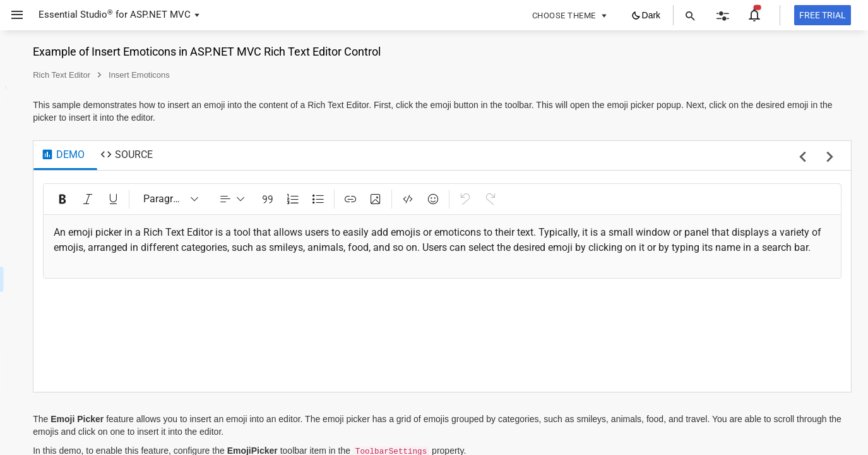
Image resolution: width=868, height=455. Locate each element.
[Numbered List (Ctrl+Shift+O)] (453, 199)
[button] (12, 15)
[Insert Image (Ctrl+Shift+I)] (535, 199)
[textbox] (522, 248)
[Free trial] (823, 15)
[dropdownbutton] (392, 199)
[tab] (223, 155)
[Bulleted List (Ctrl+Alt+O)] (478, 199)
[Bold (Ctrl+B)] (223, 199)
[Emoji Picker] (593, 199)
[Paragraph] (331, 199)
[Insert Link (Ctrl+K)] (510, 199)
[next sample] (830, 158)
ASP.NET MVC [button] (160, 15)
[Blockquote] (427, 199)
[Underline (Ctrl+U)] (273, 199)
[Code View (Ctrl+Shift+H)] (568, 199)
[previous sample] (803, 158)
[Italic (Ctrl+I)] (248, 199)
